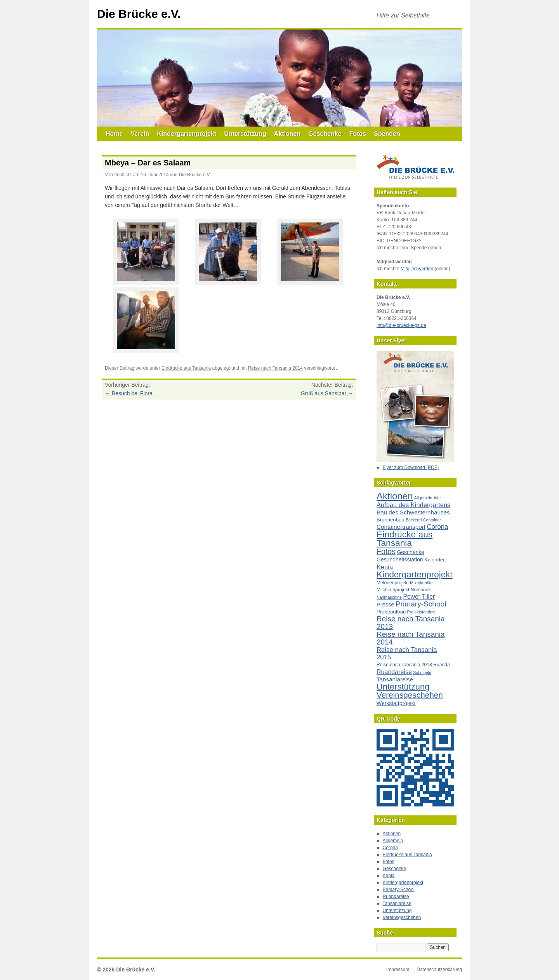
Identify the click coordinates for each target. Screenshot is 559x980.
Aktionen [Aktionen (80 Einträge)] (395, 496)
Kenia (389, 876)
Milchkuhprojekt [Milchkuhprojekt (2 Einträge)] (393, 590)
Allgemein (393, 841)
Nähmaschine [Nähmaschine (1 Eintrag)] (389, 597)
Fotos (358, 134)
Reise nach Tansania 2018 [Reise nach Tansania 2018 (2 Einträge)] (404, 665)
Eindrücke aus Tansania (186, 368)
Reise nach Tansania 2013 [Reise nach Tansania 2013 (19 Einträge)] (411, 623)
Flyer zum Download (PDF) (411, 467)
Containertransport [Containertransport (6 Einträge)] (401, 527)
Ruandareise (396, 897)
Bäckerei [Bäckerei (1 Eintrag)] (414, 520)
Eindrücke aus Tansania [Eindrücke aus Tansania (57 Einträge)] (404, 539)
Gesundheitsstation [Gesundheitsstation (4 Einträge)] (400, 560)
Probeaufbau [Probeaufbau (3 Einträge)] (391, 612)
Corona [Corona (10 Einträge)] (437, 527)
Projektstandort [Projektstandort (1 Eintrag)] (421, 612)
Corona (390, 848)
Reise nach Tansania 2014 (275, 368)
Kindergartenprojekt (187, 134)
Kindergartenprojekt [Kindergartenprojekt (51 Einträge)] (415, 574)
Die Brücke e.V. (139, 14)
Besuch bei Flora (129, 393)
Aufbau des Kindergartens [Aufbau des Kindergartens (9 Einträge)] (413, 505)
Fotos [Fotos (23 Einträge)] (386, 551)
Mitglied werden (417, 269)
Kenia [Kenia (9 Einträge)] (385, 567)
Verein (140, 134)
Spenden (387, 134)
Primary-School (399, 890)
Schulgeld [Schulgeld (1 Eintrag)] (422, 672)
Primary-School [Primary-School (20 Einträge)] (421, 604)
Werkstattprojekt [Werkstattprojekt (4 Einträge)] (396, 703)
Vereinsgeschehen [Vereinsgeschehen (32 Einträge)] (410, 695)
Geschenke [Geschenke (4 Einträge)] (411, 552)
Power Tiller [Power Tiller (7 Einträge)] (419, 597)
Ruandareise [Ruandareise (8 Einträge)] (394, 672)
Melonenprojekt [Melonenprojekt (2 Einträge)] (393, 583)
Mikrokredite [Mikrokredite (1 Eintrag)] (421, 583)
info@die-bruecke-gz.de (401, 325)
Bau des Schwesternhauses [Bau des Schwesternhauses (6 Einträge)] (413, 512)
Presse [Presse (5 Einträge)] (385, 605)
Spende (419, 248)
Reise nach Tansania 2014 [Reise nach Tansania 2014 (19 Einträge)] (411, 638)
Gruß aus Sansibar (327, 393)
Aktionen (287, 134)
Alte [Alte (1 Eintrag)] (437, 498)
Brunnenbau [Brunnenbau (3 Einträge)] (391, 520)
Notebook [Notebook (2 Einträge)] (421, 590)
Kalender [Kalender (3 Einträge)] (435, 560)
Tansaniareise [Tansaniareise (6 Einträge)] (395, 679)
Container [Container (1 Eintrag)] (432, 520)
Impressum (398, 970)
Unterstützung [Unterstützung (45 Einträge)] (403, 687)
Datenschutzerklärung (439, 970)
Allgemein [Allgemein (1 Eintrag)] (423, 498)
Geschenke (325, 134)
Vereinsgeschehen (402, 917)
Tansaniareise (397, 904)
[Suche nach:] (401, 947)
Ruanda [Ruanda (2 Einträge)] (442, 665)
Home (114, 134)
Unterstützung (245, 134)
